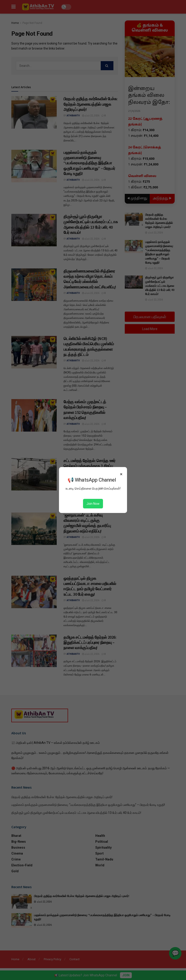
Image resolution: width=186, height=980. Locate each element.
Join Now (93, 504)
